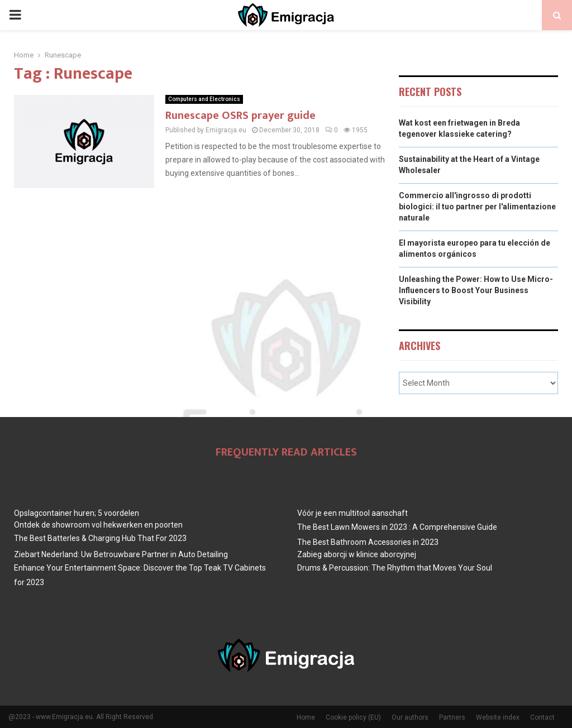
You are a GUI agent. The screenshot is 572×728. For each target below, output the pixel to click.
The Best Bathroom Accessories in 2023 (368, 542)
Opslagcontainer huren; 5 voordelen (77, 513)
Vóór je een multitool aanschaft (352, 513)
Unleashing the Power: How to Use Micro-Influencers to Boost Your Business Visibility (476, 290)
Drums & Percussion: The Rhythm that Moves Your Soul (395, 568)
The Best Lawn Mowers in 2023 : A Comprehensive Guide (397, 527)
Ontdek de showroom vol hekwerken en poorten (98, 525)
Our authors (410, 717)
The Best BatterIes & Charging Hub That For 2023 (100, 538)
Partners (452, 717)
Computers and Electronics (204, 99)
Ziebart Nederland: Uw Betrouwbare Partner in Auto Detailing (121, 554)
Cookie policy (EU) (353, 717)
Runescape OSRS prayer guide (240, 116)
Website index (498, 717)
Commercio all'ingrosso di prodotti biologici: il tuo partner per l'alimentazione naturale (477, 206)
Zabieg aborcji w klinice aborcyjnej (357, 554)
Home (306, 717)
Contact (542, 717)
